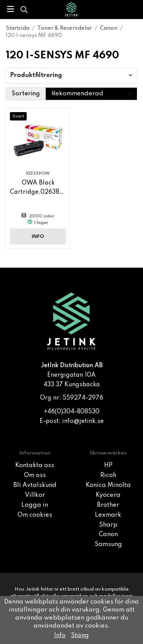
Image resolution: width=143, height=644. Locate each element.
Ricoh (108, 475)
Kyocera (108, 495)
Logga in (35, 505)
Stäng (80, 636)
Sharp (108, 525)
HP (108, 466)
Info (38, 237)
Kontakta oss (35, 466)
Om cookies (35, 515)
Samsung (108, 544)
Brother (108, 505)
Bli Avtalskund (35, 485)
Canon (108, 535)
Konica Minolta (108, 485)
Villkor (35, 495)
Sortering (26, 94)
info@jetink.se (83, 421)
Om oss (35, 475)
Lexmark (108, 515)
